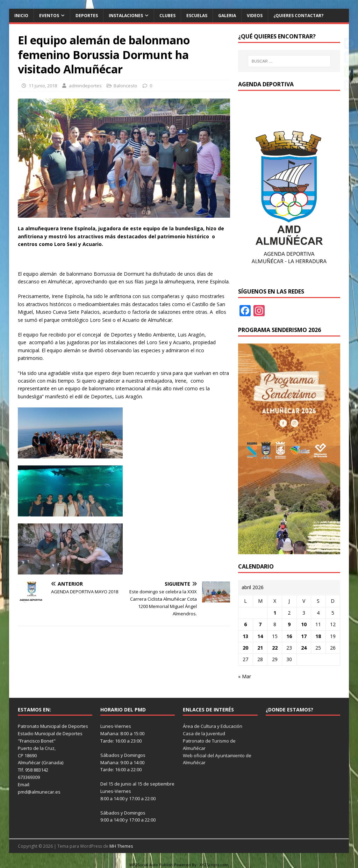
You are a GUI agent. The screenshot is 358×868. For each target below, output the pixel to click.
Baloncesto (126, 86)
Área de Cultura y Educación (213, 726)
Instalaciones (126, 16)
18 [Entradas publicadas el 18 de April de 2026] (318, 636)
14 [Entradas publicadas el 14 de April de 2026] (260, 636)
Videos (255, 16)
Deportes (87, 16)
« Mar (245, 676)
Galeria (227, 16)
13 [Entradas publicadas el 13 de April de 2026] (245, 636)
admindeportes (85, 86)
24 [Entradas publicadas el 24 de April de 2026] (304, 648)
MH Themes (121, 846)
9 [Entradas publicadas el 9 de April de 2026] (289, 624)
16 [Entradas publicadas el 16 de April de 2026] (289, 636)
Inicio (21, 16)
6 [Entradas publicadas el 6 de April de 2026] (245, 624)
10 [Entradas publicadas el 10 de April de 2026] (304, 624)
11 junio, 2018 (43, 86)
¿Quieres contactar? (298, 16)
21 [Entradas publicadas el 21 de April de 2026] (260, 648)
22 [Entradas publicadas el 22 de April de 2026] (275, 648)
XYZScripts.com (214, 865)
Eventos (49, 16)
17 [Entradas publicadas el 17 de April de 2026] (304, 636)
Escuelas (197, 16)
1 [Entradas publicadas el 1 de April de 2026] (275, 613)
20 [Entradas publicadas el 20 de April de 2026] (245, 648)
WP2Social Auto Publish (151, 865)
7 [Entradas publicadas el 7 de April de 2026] (260, 624)
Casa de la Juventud (204, 733)
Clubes (167, 16)
